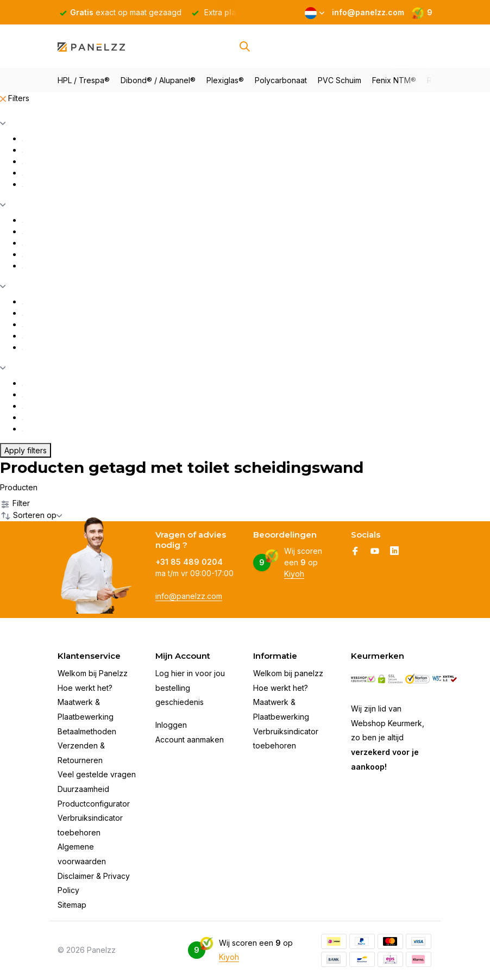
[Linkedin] (394, 552)
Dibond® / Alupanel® (158, 80)
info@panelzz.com (189, 596)
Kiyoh (294, 574)
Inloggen (171, 725)
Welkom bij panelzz (288, 673)
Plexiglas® (225, 80)
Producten (19, 487)
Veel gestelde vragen (97, 774)
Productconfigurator (94, 804)
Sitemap (72, 905)
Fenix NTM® (394, 80)
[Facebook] (355, 552)
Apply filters (26, 450)
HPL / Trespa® (84, 80)
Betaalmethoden (87, 731)
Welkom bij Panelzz (93, 673)
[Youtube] (375, 552)
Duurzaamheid (83, 789)
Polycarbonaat (281, 80)
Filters (15, 98)
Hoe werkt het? (85, 688)
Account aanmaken (190, 739)
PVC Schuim (340, 80)
